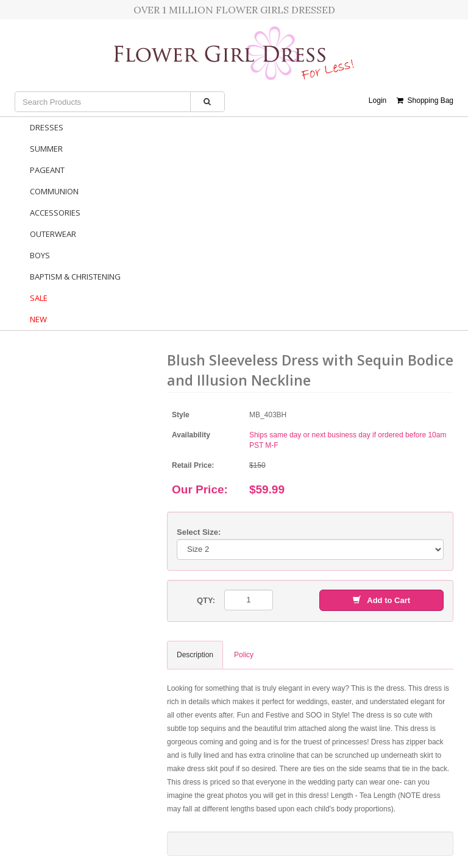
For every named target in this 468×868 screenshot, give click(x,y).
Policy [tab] (244, 655)
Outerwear (53, 234)
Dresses (47, 127)
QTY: (206, 600)
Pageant (47, 170)
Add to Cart (381, 600)
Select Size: (199, 532)
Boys (40, 255)
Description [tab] (195, 655)
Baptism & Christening (75, 277)
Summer (46, 149)
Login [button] (378, 101)
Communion (54, 191)
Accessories (55, 213)
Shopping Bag (425, 101)
